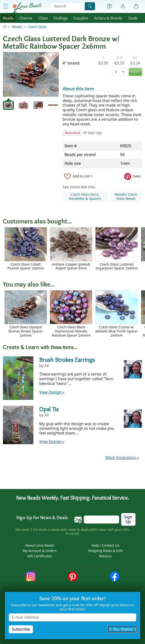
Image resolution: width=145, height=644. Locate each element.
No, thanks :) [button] (122, 629)
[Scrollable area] (74, 251)
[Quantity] (120, 72)
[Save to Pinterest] (132, 176)
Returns (105, 556)
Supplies (81, 18)
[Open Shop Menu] (6, 6)
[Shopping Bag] (136, 6)
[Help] (109, 6)
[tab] (8, 105)
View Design (52, 392)
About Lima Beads (40, 545)
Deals (133, 18)
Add (135, 72)
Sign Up (128, 519)
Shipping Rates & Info (105, 551)
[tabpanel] (31, 74)
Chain (43, 18)
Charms (26, 18)
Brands (108, 18)
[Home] (5, 27)
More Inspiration (122, 458)
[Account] (123, 6)
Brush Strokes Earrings (67, 360)
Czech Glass (37, 27)
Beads (8, 18)
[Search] (90, 6)
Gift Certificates (40, 556)
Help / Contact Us (105, 545)
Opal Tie (49, 409)
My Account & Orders (40, 551)
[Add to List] (78, 176)
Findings (61, 18)
